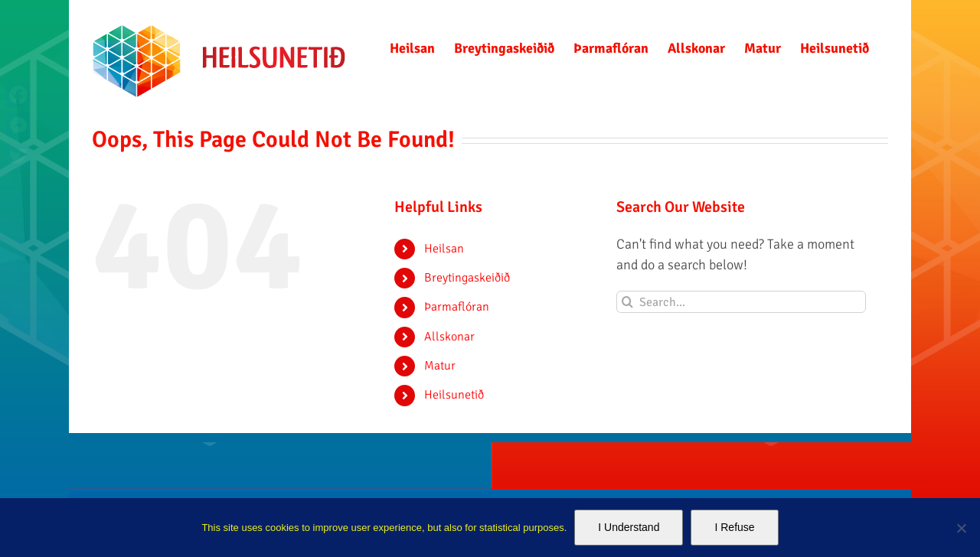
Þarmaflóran (457, 307)
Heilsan (444, 249)
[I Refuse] (961, 528)
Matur (440, 366)
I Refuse (734, 527)
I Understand (629, 527)
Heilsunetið (454, 395)
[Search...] (742, 302)
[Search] (627, 302)
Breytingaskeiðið (467, 278)
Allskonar (449, 337)
